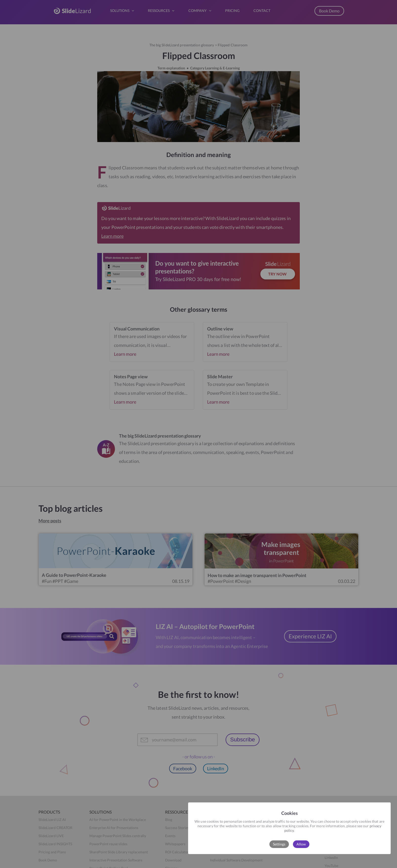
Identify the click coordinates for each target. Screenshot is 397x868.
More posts (50, 521)
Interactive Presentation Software (116, 860)
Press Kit (217, 852)
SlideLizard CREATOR (55, 828)
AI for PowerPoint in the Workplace (118, 820)
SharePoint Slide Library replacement (119, 852)
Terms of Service (338, 828)
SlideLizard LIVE (51, 836)
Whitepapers (175, 844)
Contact (286, 844)
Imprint (331, 820)
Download (173, 860)
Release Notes (291, 836)
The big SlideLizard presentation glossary (182, 45)
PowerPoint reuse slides (108, 844)
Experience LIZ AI (310, 636)
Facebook (183, 768)
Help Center (289, 820)
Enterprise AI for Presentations (114, 828)
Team (214, 828)
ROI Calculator (177, 852)
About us (217, 820)
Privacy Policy (336, 836)
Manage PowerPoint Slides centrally (118, 836)
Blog (169, 820)
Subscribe (243, 739)
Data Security (290, 828)
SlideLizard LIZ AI (52, 820)
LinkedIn (216, 768)
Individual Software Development (236, 860)
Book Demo (329, 11)
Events (170, 836)
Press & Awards (222, 844)
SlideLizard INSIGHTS (55, 844)
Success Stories (177, 828)
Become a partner (224, 836)
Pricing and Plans (52, 852)
